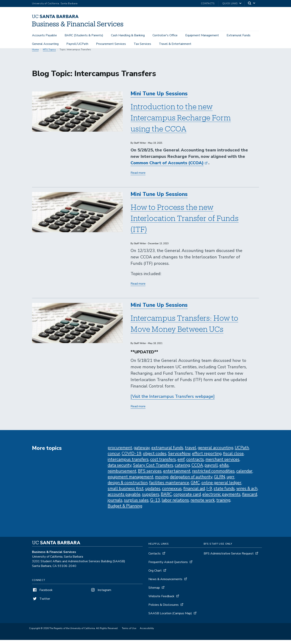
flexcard (250, 498)
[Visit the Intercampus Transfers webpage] (173, 401)
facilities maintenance (169, 487)
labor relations (175, 504)
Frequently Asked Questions (168, 566)
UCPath (242, 452)
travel (191, 452)
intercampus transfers (128, 463)
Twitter (41, 603)
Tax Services (142, 44)
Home (35, 54)
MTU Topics (49, 54)
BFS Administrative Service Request (229, 558)
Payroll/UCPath (77, 44)
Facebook (42, 594)
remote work (203, 504)
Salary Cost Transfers (153, 469)
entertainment (177, 475)
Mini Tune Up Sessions (159, 98)
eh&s (224, 469)
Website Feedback (161, 600)
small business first (126, 493)
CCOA (197, 469)
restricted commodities (213, 475)
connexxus (172, 493)
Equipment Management (202, 35)
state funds (224, 493)
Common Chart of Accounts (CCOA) (167, 167)
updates (153, 493)
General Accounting (45, 44)
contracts (195, 463)
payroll (211, 469)
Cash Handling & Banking (128, 35)
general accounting (215, 452)
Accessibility (147, 632)
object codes (155, 458)
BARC (166, 498)
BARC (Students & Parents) (84, 35)
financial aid (194, 493)
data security (120, 469)
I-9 (209, 493)
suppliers (151, 498)
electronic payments (221, 498)
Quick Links (230, 3)
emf (181, 463)
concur (114, 458)
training (223, 504)
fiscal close (233, 458)
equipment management (131, 481)
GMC (195, 487)
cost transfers (163, 463)
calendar (244, 475)
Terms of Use (129, 632)
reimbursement (122, 475)
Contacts (208, 3)
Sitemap (154, 592)
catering (182, 469)
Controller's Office (165, 35)
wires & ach (247, 493)
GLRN (220, 481)
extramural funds (167, 452)
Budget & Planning (125, 510)
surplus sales (136, 504)
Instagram (101, 594)
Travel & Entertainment (175, 44)
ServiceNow (179, 458)
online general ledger (221, 487)
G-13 (155, 504)
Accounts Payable (44, 35)
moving (162, 481)
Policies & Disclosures (164, 609)
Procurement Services (111, 44)
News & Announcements (165, 583)
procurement (120, 452)
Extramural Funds (239, 35)
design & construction (128, 487)
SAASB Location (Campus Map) (170, 617)
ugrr (230, 481)
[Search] (252, 4)
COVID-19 (132, 458)
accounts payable (124, 498)
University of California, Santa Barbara (55, 3)
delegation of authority (191, 481)
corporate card (187, 498)
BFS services (150, 475)
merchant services (222, 463)
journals (115, 504)
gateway (142, 452)
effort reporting (207, 458)
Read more (138, 177)
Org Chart (155, 575)
